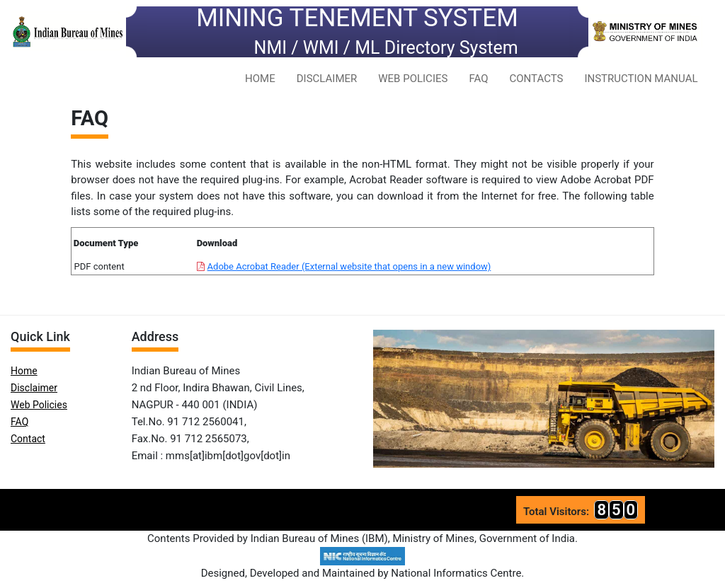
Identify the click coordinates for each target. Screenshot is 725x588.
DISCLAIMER (327, 79)
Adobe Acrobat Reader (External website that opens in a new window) (349, 266)
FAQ (478, 79)
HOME (260, 79)
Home (24, 371)
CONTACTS (536, 79)
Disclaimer (34, 388)
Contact (28, 439)
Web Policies (39, 405)
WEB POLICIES (413, 79)
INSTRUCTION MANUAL (641, 79)
